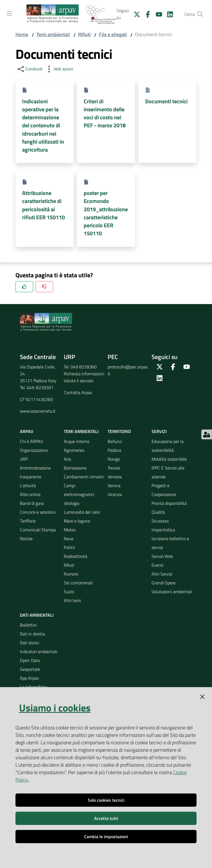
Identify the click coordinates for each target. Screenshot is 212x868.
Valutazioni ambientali (172, 592)
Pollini (69, 547)
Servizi (159, 431)
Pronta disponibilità (169, 503)
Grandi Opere (164, 583)
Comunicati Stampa (38, 530)
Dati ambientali (37, 615)
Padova (114, 450)
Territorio (119, 431)
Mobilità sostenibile (169, 459)
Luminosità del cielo (82, 512)
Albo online (30, 494)
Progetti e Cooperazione (164, 490)
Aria (67, 459)
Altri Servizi (162, 574)
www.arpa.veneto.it (38, 411)
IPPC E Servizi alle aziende (168, 472)
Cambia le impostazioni (106, 837)
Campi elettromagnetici (79, 490)
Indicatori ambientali (39, 651)
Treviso (114, 468)
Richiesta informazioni (84, 374)
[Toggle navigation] (9, 14)
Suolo (69, 592)
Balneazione (75, 468)
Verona (114, 486)
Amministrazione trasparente (35, 472)
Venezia (115, 477)
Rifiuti (84, 34)
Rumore (71, 574)
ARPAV (27, 431)
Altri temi (72, 600)
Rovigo (114, 459)
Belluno (115, 441)
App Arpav (29, 678)
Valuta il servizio (79, 381)
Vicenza (115, 494)
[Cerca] (200, 14)
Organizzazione (34, 450)
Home (22, 34)
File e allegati (113, 34)
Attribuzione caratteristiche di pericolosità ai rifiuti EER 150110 (43, 205)
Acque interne (77, 441)
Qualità (158, 512)
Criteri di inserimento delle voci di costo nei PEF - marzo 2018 (105, 113)
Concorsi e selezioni (38, 512)
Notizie (26, 539)
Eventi (157, 565)
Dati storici (30, 643)
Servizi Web (162, 556)
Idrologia (71, 503)
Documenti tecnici (166, 101)
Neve (69, 539)
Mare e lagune (77, 521)
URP (24, 459)
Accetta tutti (106, 818)
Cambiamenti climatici (84, 477)
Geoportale (30, 669)
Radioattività (75, 556)
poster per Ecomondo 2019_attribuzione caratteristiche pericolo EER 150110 (106, 213)
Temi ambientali (53, 34)
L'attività (28, 486)
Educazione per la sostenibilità (168, 446)
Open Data (30, 660)
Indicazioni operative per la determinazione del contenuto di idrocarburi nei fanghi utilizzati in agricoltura (43, 126)
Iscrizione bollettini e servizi (170, 543)
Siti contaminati (78, 583)
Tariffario (28, 521)
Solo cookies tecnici (106, 800)
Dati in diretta (32, 634)
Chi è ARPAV (31, 441)
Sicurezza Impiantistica (163, 525)
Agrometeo (74, 450)
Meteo (70, 530)
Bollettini (28, 625)
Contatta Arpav (78, 392)
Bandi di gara (32, 503)
